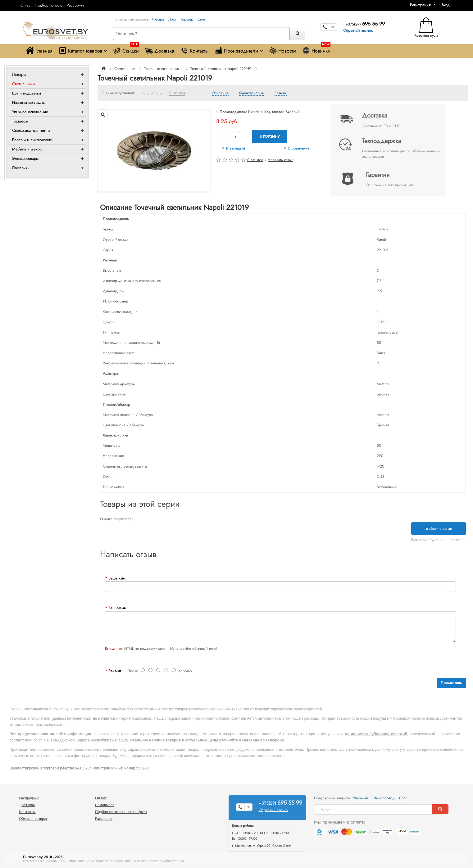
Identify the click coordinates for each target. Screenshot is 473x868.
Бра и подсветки (27, 93)
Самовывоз (105, 805)
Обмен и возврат (33, 818)
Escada (254, 112)
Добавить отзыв (439, 529)
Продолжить (451, 683)
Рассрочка (75, 5)
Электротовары (25, 158)
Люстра (159, 19)
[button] (448, 5)
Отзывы (281, 93)
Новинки (316, 49)
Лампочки (21, 168)
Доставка (160, 51)
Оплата (101, 798)
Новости (282, 51)
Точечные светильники (163, 69)
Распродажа (29, 798)
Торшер (187, 19)
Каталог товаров (83, 51)
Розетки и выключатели (33, 140)
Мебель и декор (27, 149)
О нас (25, 5)
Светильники (23, 84)
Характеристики (252, 93)
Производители (239, 51)
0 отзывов (177, 93)
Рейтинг (115, 671)
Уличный (361, 798)
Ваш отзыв (117, 608)
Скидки (126, 49)
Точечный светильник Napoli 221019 (221, 69)
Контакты (194, 51)
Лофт (173, 19)
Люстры (19, 74)
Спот (201, 19)
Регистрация (420, 5)
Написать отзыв (280, 160)
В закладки (236, 148)
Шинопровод (384, 798)
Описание (220, 93)
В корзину (270, 136)
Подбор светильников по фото (121, 812)
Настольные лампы (29, 102)
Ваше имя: (117, 578)
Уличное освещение (30, 112)
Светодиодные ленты (31, 130)
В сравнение (299, 148)
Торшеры (20, 121)
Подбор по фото (49, 5)
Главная (39, 51)
